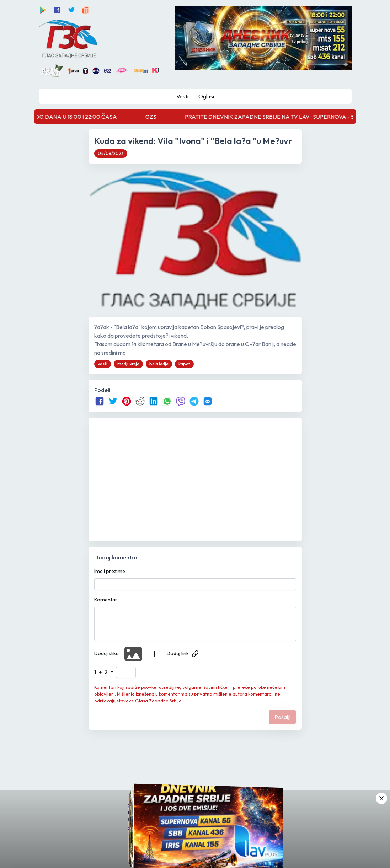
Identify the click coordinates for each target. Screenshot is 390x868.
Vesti (182, 96)
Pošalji (282, 717)
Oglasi (206, 96)
